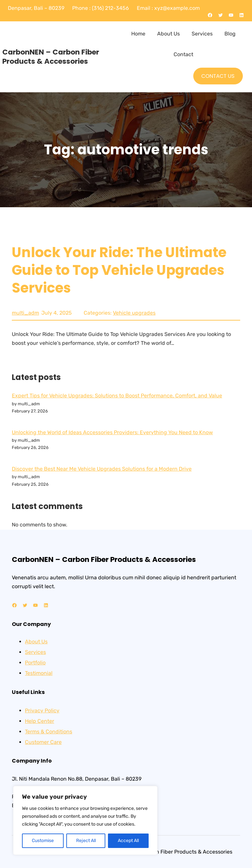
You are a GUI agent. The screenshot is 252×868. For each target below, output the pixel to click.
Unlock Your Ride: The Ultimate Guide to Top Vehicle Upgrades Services (119, 270)
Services (35, 652)
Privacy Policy (42, 711)
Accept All (128, 841)
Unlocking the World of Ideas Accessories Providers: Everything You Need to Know (112, 432)
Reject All (86, 841)
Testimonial (39, 673)
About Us (36, 642)
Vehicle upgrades (134, 313)
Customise (43, 841)
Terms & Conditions (49, 732)
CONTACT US (218, 76)
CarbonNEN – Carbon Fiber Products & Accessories (51, 57)
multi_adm (25, 313)
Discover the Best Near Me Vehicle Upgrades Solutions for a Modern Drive (102, 469)
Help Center (40, 721)
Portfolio (35, 663)
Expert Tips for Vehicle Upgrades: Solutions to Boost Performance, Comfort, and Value (117, 396)
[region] (85, 820)
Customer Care (43, 742)
